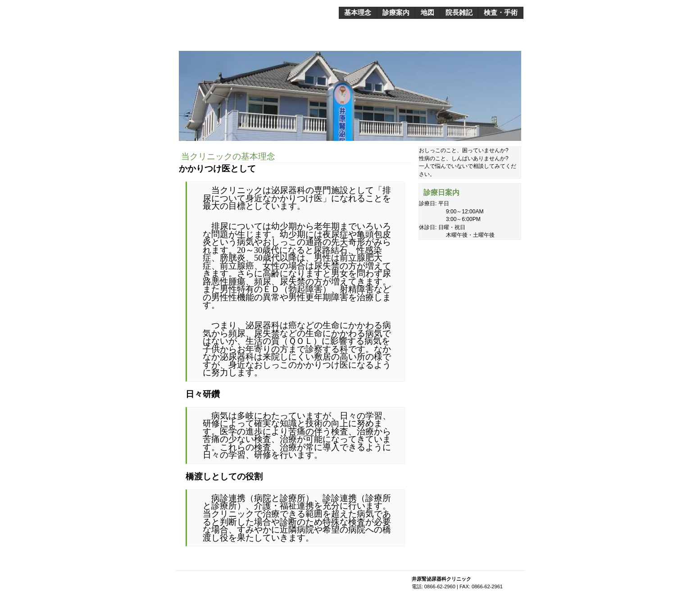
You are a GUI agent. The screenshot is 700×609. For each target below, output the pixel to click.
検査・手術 (501, 12)
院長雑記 (459, 12)
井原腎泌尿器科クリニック (261, 9)
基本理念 (358, 12)
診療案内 (396, 12)
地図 (427, 12)
